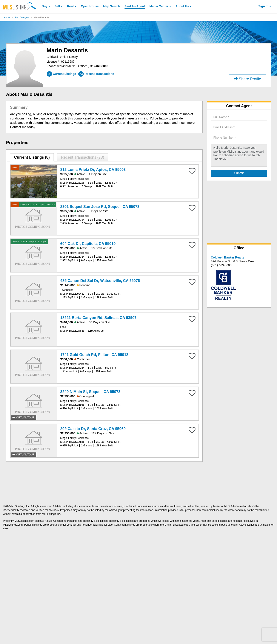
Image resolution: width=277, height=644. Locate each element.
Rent (70, 6)
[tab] (32, 157)
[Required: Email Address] (239, 127)
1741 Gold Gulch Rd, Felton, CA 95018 (94, 355)
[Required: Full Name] (239, 117)
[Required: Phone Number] (239, 138)
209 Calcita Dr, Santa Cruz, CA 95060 (93, 429)
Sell (57, 6)
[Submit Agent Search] (239, 173)
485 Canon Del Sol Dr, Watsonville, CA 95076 (100, 281)
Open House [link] (90, 6)
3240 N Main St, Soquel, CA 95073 (90, 392)
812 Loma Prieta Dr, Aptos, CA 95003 (93, 170)
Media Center (159, 6)
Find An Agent (22, 17)
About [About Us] (182, 6)
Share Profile (247, 79)
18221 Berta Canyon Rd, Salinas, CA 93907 (98, 318)
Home (7, 17)
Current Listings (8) (32, 157)
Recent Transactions (82, 157)
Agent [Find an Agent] (135, 6)
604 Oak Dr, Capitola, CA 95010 (88, 244)
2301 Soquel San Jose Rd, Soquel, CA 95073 (100, 207)
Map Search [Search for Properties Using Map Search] (112, 6)
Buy (45, 6)
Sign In (263, 6)
